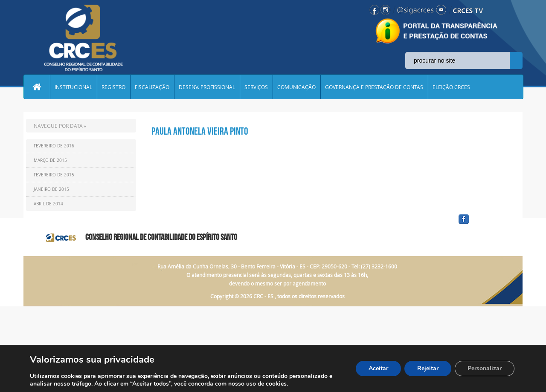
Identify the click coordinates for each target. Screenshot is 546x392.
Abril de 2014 (48, 204)
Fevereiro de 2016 (54, 146)
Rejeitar (428, 368)
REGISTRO (113, 87)
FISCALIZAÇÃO (152, 87)
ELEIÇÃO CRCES (451, 87)
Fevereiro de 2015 (54, 175)
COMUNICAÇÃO (296, 87)
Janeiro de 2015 (51, 189)
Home (37, 87)
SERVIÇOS (256, 87)
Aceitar (378, 368)
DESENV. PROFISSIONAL (207, 87)
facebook (484, 224)
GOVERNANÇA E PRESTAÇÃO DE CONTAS (374, 87)
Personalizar (485, 368)
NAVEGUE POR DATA (58, 126)
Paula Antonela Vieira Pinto (200, 131)
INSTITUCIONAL (73, 87)
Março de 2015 (50, 160)
